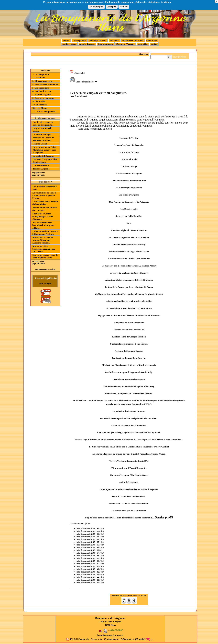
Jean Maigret (45, 283)
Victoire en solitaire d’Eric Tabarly (129, 244)
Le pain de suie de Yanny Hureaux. (129, 411)
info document (83, 528)
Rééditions (114, 41)
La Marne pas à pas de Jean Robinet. (129, 511)
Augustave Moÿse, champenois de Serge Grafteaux (129, 280)
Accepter (112, 7)
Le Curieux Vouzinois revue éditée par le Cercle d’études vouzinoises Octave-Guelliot (129, 447)
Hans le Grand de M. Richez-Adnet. (129, 496)
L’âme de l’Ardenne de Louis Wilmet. (129, 425)
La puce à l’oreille (129, 159)
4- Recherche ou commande (45, 84)
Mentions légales (111, 639)
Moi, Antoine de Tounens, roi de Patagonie (129, 202)
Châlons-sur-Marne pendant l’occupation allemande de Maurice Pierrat (129, 294)
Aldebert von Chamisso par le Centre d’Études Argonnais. (129, 365)
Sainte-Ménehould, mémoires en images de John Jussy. (129, 386)
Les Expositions (69, 44)
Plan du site (84, 639)
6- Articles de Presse (42, 91)
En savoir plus (96, 7)
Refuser (124, 7)
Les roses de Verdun (129, 138)
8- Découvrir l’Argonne (43, 98)
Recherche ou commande (133, 41)
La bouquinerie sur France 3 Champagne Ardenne (45, 233)
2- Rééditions (39, 78)
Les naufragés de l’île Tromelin (129, 145)
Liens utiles (143, 44)
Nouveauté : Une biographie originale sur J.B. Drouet (44, 249)
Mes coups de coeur (98, 41)
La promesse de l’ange (129, 152)
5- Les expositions (41, 88)
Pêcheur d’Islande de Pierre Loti (129, 330)
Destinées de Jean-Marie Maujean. (129, 379)
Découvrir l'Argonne (125, 44)
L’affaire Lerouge (129, 166)
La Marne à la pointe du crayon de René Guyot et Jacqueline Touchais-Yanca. (129, 454)
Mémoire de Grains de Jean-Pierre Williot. (43, 139)
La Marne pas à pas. (42, 134)
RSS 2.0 (72, 639)
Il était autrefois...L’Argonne (129, 173)
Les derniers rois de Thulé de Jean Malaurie (129, 259)
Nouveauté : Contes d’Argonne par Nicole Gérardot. (42, 216)
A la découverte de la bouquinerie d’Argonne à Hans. (43, 225)
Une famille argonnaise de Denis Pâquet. (129, 344)
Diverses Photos (40, 108)
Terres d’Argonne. (41, 169)
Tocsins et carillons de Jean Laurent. (129, 358)
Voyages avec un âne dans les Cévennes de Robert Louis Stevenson (129, 315)
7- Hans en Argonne (42, 95)
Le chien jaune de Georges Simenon (129, 337)
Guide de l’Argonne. (129, 482)
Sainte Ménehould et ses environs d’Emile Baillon (129, 301)
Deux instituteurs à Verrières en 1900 (129, 181)
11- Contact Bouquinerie (44, 111)
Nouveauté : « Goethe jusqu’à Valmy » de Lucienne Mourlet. (42, 240)
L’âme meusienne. (41, 165)
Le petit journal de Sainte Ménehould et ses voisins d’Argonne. (45, 150)
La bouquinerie (79, 41)
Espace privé (96, 639)
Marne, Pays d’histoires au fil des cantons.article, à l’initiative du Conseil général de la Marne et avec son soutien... (129, 440)
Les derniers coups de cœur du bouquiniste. (43, 123)
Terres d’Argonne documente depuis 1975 (129, 461)
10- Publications (40, 105)
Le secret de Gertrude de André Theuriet (129, 273)
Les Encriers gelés (129, 209)
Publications (152, 41)
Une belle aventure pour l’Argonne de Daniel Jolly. (129, 372)
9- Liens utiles (39, 101)
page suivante (38, 175)
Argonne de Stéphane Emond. (129, 351)
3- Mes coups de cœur (42, 81)
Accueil (66, 41)
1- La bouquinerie (41, 74)
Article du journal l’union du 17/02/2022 (44, 209)
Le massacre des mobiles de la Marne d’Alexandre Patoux (129, 266)
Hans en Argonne (106, 44)
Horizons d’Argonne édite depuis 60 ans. (45, 161)
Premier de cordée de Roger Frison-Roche (129, 252)
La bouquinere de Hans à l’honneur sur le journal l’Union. (44, 195)
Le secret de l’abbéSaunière (129, 216)
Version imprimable (82, 82)
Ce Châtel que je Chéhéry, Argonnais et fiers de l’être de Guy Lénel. (129, 433)
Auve (129, 223)
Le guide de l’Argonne (43, 156)
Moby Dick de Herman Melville (129, 323)
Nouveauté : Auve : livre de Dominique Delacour (45, 256)
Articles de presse (87, 44)
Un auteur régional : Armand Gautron (129, 230)
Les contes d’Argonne (129, 195)
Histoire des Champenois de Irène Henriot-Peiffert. (129, 393)
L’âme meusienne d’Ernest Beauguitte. (129, 468)
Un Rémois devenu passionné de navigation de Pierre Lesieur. (129, 418)
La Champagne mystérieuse (129, 188)
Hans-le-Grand (40, 144)
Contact (154, 44)
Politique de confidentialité (133, 639)
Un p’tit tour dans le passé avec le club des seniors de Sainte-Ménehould (119, 518)
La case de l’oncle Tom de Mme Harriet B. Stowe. (129, 308)
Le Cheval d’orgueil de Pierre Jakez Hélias (129, 237)
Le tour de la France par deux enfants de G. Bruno (129, 287)
